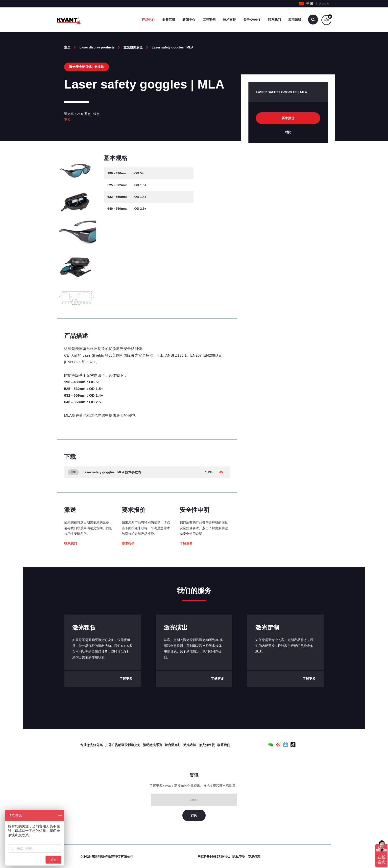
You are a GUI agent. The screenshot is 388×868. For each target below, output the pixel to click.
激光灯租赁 (207, 745)
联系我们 (274, 20)
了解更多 (186, 543)
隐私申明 (239, 857)
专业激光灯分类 (91, 745)
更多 (67, 120)
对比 (288, 132)
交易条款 (254, 857)
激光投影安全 (133, 47)
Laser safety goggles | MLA (172, 47)
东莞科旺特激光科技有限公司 (112, 857)
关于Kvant (252, 20)
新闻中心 (189, 20)
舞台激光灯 (173, 745)
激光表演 (190, 745)
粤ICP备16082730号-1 (214, 857)
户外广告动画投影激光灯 (123, 745)
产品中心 (148, 20)
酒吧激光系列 (153, 745)
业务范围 (169, 20)
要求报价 (128, 543)
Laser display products (97, 47)
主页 (67, 47)
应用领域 (295, 20)
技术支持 (229, 20)
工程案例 (209, 20)
